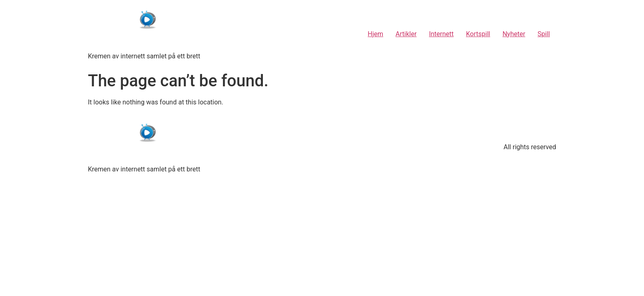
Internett (441, 34)
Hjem (375, 34)
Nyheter (514, 34)
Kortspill (478, 34)
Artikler (406, 34)
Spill (544, 34)
